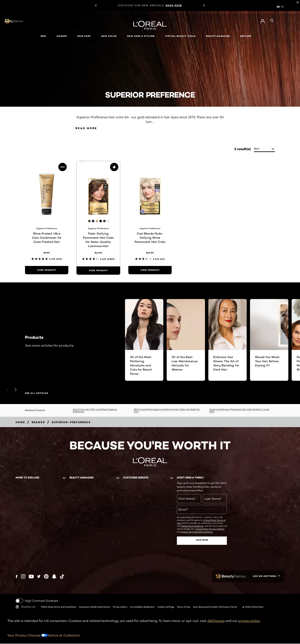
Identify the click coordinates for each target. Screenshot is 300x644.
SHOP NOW (174, 5)
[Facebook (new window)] (17, 577)
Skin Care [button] (84, 36)
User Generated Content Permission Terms (215, 607)
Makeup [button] (62, 36)
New (43, 36)
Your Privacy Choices (27, 636)
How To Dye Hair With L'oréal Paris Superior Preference (95, 411)
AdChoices (216, 621)
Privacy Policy (120, 607)
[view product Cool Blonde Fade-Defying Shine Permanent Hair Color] (150, 271)
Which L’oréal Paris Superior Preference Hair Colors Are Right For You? (167, 411)
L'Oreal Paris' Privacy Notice (210, 529)
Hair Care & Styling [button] (141, 36)
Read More (88, 128)
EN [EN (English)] (278, 7)
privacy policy (249, 621)
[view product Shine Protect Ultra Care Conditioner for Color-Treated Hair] (47, 271)
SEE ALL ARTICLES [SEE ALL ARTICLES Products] (37, 394)
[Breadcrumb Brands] (38, 423)
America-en (26, 607)
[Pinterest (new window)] (46, 577)
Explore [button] (246, 36)
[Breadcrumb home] (20, 423)
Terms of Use (184, 607)
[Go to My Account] (263, 21)
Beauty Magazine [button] (218, 36)
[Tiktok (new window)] (62, 577)
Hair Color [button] (109, 36)
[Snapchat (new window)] (54, 577)
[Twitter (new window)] (39, 577)
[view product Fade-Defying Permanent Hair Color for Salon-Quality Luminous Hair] (98, 271)
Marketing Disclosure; (192, 527)
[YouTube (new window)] (31, 577)
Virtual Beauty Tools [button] (180, 36)
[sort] (264, 149)
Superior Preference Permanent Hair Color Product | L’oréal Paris (239, 411)
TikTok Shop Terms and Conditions (59, 607)
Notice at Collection (64, 636)
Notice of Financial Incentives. (197, 532)
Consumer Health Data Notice (95, 607)
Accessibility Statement (142, 607)
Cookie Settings (166, 607)
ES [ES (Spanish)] (283, 7)
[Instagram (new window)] (23, 577)
